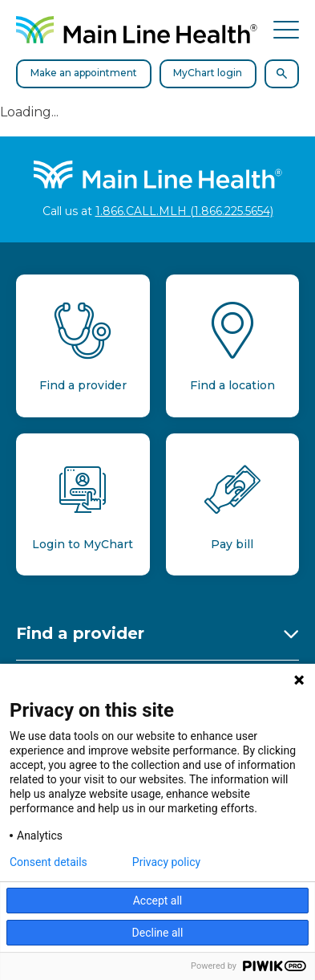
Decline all (158, 933)
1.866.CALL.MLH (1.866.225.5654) (184, 211)
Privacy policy (166, 862)
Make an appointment (84, 73)
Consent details (48, 862)
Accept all (158, 901)
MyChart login (208, 73)
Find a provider (80, 633)
